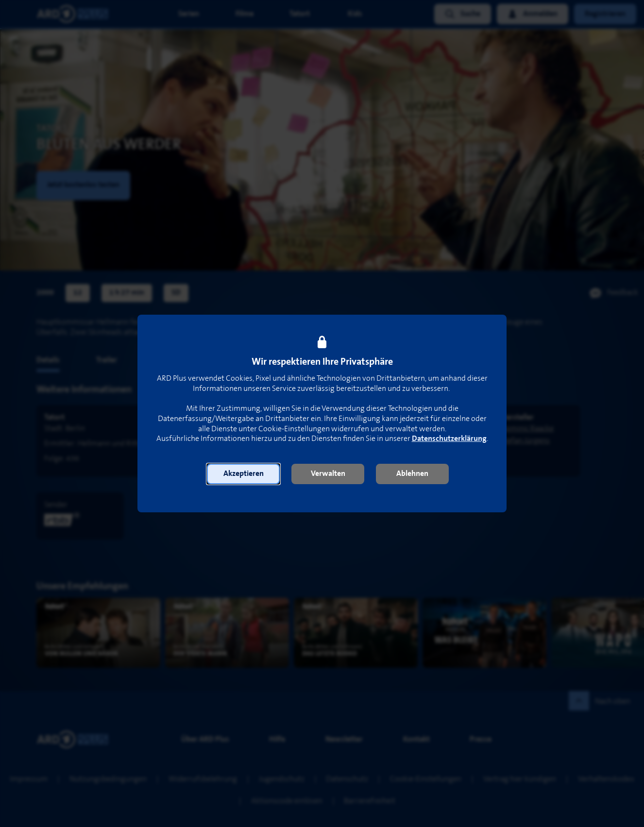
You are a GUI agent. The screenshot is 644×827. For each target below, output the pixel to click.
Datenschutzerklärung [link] (449, 439)
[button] (243, 474)
